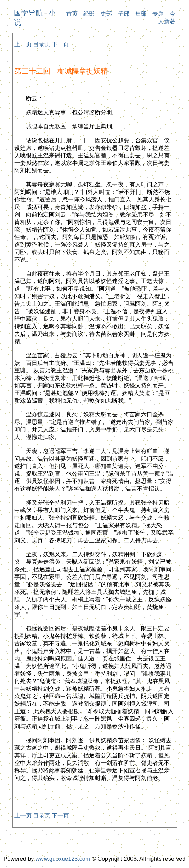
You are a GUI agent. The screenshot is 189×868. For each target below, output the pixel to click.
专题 (158, 14)
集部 (141, 14)
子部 (124, 14)
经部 (89, 14)
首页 (72, 14)
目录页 (42, 44)
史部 (106, 14)
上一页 (23, 44)
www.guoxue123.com (63, 859)
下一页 (60, 44)
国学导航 (28, 13)
